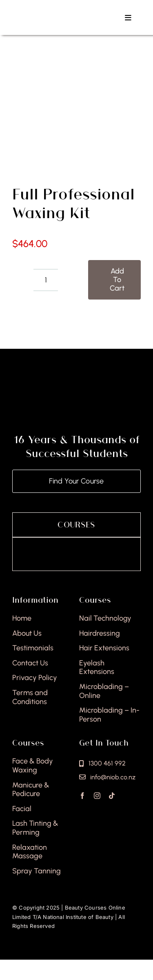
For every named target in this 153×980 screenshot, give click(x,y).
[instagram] (97, 796)
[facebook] (82, 796)
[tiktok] (112, 796)
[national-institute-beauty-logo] (55, 11)
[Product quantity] (46, 280)
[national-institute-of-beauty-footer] (76, 392)
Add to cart (117, 280)
